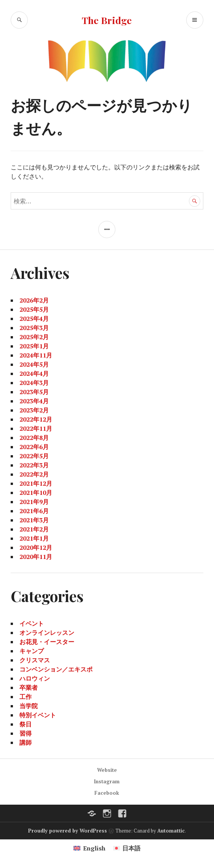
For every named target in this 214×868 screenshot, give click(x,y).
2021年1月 (34, 538)
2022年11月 (36, 428)
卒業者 (29, 688)
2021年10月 (36, 493)
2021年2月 (34, 529)
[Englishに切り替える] (89, 848)
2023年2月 (34, 410)
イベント (32, 623)
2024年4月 (34, 374)
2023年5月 (34, 392)
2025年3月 (34, 328)
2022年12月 (36, 419)
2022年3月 (34, 465)
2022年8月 (34, 438)
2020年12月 (36, 548)
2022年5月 (34, 456)
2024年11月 (36, 355)
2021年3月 (34, 520)
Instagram (107, 781)
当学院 (29, 706)
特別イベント (38, 715)
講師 (26, 742)
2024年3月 (34, 383)
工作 (26, 697)
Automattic (171, 831)
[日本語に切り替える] (127, 848)
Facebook (107, 793)
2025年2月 (34, 337)
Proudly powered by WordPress (68, 831)
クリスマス (35, 660)
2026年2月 (34, 300)
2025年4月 (34, 319)
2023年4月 (34, 401)
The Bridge (107, 20)
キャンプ (32, 651)
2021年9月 (34, 502)
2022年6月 (34, 447)
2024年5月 (34, 364)
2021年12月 (36, 483)
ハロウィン (35, 678)
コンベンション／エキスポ (56, 669)
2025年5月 (34, 309)
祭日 (26, 724)
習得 (26, 733)
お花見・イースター (47, 642)
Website (107, 770)
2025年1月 (34, 346)
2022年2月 (34, 474)
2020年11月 (36, 557)
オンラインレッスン (47, 633)
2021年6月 (34, 511)
